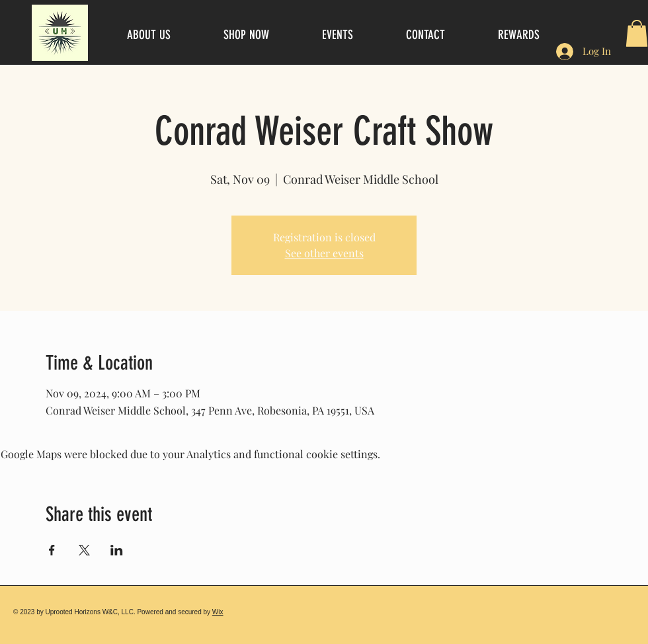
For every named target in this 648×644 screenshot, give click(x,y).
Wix (218, 612)
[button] (637, 33)
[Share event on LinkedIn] (117, 550)
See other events (324, 253)
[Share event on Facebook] (52, 550)
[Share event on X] (84, 550)
